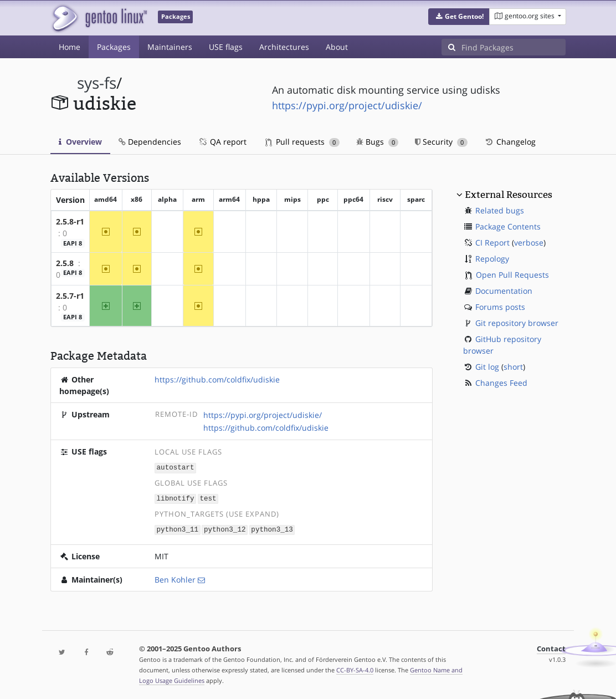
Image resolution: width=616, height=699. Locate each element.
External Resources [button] (509, 195)
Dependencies (150, 142)
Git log (487, 367)
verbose (529, 243)
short (513, 367)
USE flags (226, 47)
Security (441, 142)
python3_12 (225, 528)
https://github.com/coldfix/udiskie (217, 379)
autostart (176, 467)
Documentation (504, 291)
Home (70, 47)
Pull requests (302, 142)
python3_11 (178, 528)
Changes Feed (501, 383)
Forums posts (500, 307)
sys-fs (97, 83)
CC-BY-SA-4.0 (355, 668)
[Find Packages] (514, 47)
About (337, 47)
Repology (492, 259)
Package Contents (508, 226)
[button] (459, 17)
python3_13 (272, 528)
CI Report (492, 243)
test (208, 498)
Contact (551, 647)
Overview (80, 142)
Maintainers (170, 47)
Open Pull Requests (512, 275)
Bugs (378, 142)
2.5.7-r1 (70, 296)
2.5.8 (65, 263)
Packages (114, 47)
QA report (222, 142)
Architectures (284, 47)
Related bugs (500, 210)
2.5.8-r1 (70, 221)
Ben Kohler (175, 578)
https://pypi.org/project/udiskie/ (347, 105)
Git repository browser (517, 323)
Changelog (510, 142)
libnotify (176, 498)
